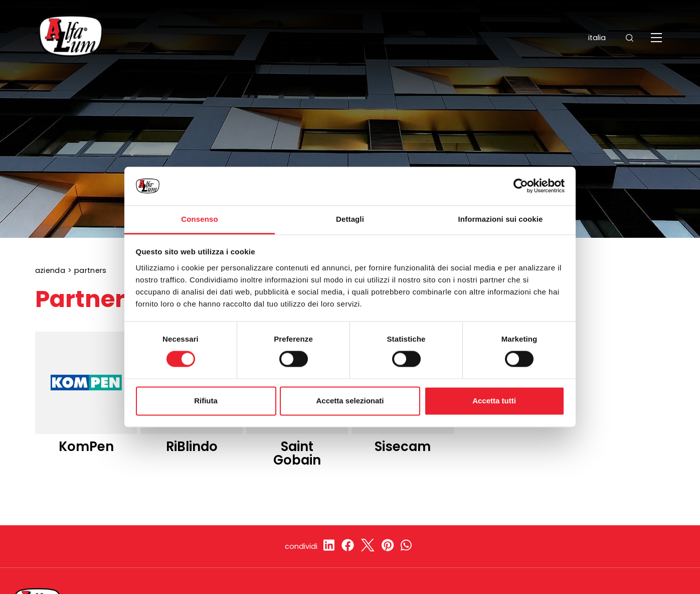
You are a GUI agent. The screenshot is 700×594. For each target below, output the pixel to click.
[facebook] (348, 547)
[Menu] (658, 38)
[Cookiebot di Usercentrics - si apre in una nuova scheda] (521, 186)
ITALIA (590, 38)
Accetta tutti (494, 401)
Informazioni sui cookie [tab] (501, 219)
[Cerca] (630, 38)
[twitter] (368, 547)
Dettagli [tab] (350, 219)
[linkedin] (329, 547)
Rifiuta (206, 401)
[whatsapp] (406, 547)
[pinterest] (388, 547)
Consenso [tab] (199, 219)
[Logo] (71, 37)
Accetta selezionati (350, 401)
